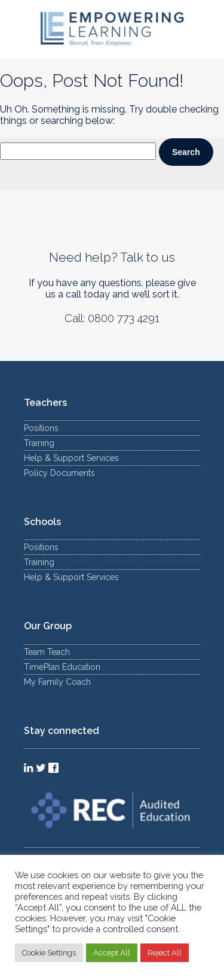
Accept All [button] (112, 953)
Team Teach (47, 652)
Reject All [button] (165, 953)
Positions (41, 428)
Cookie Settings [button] (49, 953)
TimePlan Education (62, 667)
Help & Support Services (71, 458)
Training (39, 443)
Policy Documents (59, 473)
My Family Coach (57, 682)
